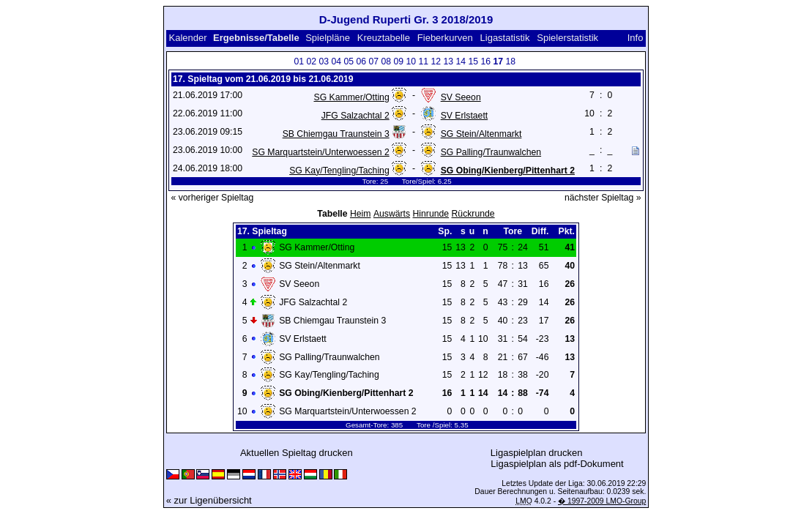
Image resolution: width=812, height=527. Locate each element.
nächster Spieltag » (603, 198)
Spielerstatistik (567, 38)
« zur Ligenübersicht (209, 500)
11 (423, 61)
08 (386, 61)
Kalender (188, 38)
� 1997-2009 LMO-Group (602, 501)
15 (473, 61)
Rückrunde (473, 214)
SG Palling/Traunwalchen (491, 152)
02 (311, 61)
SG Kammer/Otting (351, 97)
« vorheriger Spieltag (213, 198)
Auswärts (392, 214)
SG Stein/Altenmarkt (481, 134)
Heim (361, 214)
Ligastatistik (505, 38)
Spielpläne (328, 38)
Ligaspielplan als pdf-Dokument (557, 464)
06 (361, 61)
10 (411, 61)
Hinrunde (431, 214)
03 (324, 61)
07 (373, 61)
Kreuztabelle (384, 38)
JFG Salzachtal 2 (355, 116)
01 (299, 61)
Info (636, 38)
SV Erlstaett (465, 116)
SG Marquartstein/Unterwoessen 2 (320, 152)
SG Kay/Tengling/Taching (339, 171)
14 (461, 61)
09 (398, 61)
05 (349, 61)
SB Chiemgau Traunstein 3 (336, 134)
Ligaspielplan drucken (537, 453)
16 (485, 61)
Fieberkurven (445, 38)
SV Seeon (461, 97)
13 (448, 61)
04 (336, 61)
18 (510, 61)
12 (436, 61)
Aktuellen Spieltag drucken (297, 453)
